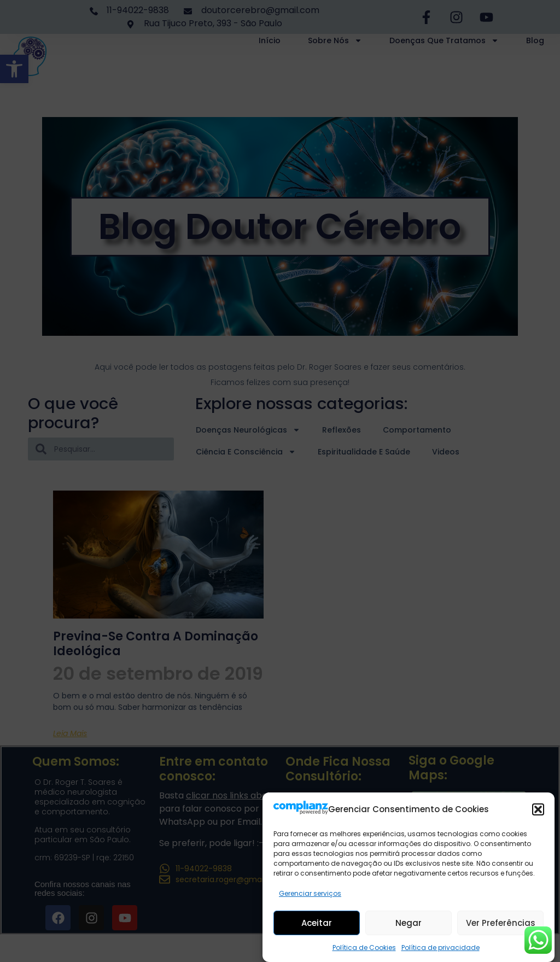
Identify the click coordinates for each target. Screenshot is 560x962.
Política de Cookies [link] (364, 948)
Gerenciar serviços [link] (310, 893)
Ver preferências (501, 923)
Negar (409, 923)
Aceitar (317, 923)
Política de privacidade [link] (441, 948)
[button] (538, 809)
